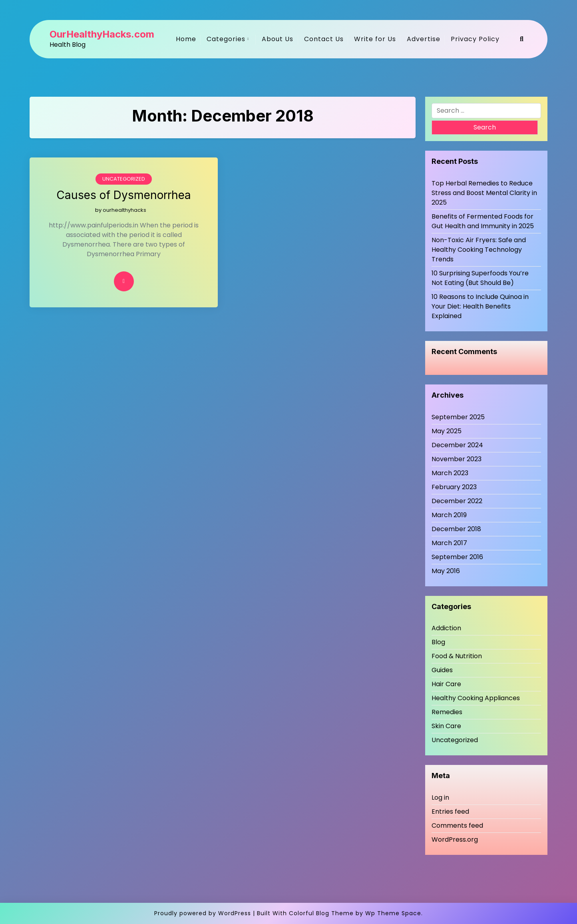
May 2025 (447, 431)
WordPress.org (455, 839)
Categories (226, 39)
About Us (278, 39)
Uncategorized (124, 179)
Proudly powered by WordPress (203, 913)
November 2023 (457, 459)
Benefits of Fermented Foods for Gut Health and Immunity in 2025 (483, 221)
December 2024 (457, 445)
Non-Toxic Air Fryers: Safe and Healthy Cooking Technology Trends (479, 250)
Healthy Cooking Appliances (476, 698)
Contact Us (324, 39)
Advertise (424, 39)
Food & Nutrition (457, 656)
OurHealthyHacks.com (102, 34)
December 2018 (456, 529)
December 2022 (457, 501)
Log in (440, 798)
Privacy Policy (475, 39)
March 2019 (449, 515)
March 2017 (449, 543)
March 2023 (450, 473)
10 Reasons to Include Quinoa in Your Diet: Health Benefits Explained (480, 306)
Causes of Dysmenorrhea (124, 195)
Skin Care (446, 726)
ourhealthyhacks (124, 210)
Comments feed (457, 825)
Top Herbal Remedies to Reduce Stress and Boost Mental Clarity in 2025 (484, 193)
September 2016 (457, 557)
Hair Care (446, 684)
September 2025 (458, 417)
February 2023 (454, 487)
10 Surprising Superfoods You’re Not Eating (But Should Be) (480, 278)
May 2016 (446, 571)
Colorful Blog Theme (321, 913)
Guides (442, 670)
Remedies (447, 712)
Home (186, 39)
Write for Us (375, 39)
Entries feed (450, 811)
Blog (438, 642)
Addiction (446, 628)
